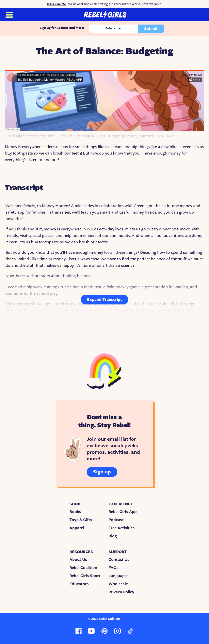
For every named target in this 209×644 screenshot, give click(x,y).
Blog (113, 536)
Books (75, 512)
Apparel (77, 528)
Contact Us (119, 560)
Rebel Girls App (123, 512)
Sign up (102, 472)
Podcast (116, 520)
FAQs (114, 568)
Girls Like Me (57, 4)
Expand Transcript (104, 300)
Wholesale (118, 584)
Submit (151, 29)
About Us (78, 560)
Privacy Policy (121, 592)
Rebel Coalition (83, 568)
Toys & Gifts (81, 520)
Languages (119, 576)
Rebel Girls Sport (85, 576)
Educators (79, 584)
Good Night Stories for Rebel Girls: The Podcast (48, 136)
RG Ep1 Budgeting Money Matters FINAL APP (133, 136)
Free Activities (122, 528)
